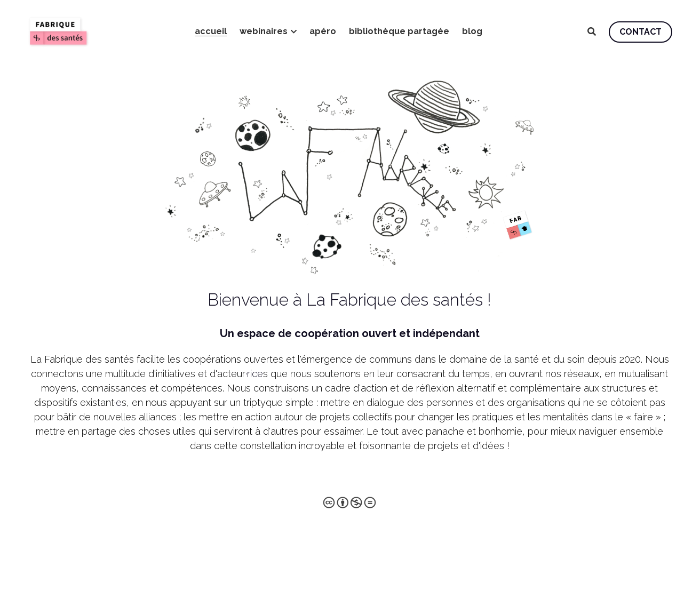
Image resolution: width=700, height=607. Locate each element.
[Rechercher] (592, 32)
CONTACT (641, 32)
